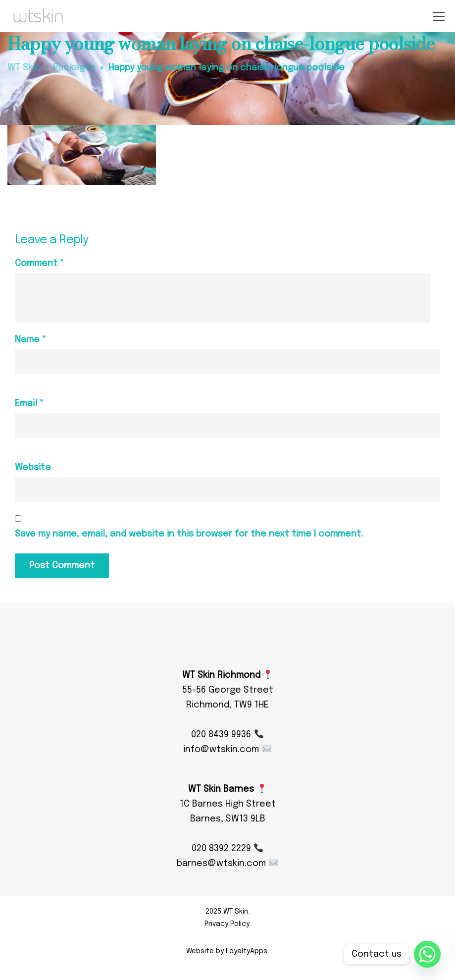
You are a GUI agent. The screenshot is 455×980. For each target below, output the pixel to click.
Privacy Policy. (227, 924)
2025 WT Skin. (227, 912)
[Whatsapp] (427, 954)
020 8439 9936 (227, 735)
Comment (39, 264)
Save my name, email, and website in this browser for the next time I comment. (189, 534)
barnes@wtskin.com (227, 864)
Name (30, 340)
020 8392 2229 (227, 849)
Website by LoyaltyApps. (227, 951)
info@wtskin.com (227, 750)
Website (33, 468)
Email (29, 404)
